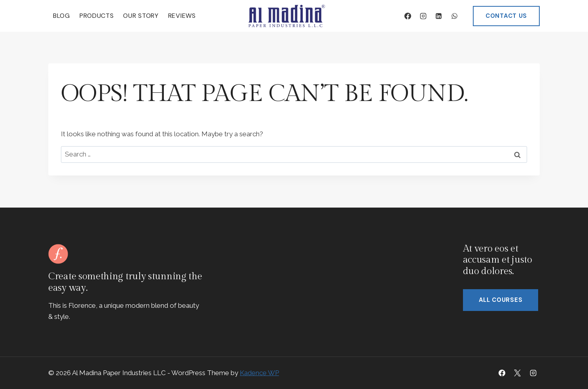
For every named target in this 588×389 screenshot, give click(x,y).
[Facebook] (408, 16)
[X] (518, 373)
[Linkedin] (439, 16)
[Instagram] (423, 16)
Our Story (141, 16)
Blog (62, 16)
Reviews (182, 16)
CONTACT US (506, 16)
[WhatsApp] (454, 16)
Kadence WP (259, 373)
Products (97, 16)
